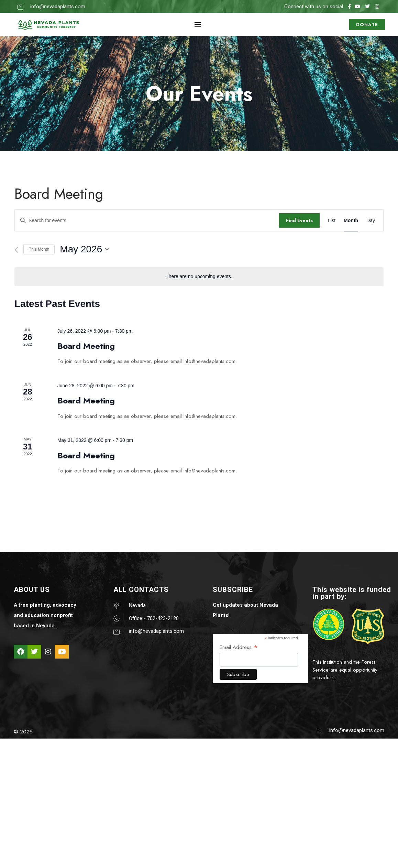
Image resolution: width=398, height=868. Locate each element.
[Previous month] (16, 250)
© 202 (22, 732)
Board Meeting (86, 346)
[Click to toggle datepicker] (84, 249)
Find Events (299, 220)
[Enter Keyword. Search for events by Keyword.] (147, 221)
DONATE (367, 25)
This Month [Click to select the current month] (39, 249)
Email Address (239, 647)
